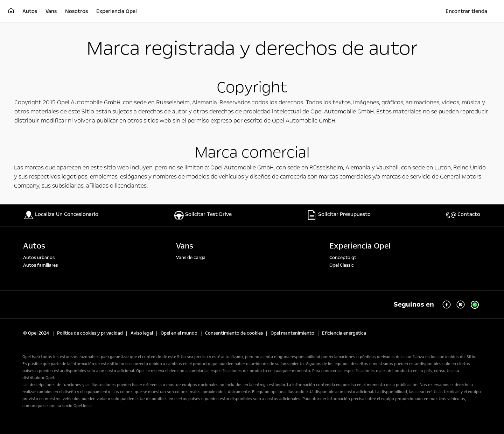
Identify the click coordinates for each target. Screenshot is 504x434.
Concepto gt (343, 258)
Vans (185, 246)
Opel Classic (342, 265)
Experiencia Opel (360, 246)
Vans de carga (191, 258)
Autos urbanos (39, 258)
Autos (34, 246)
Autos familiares (40, 265)
